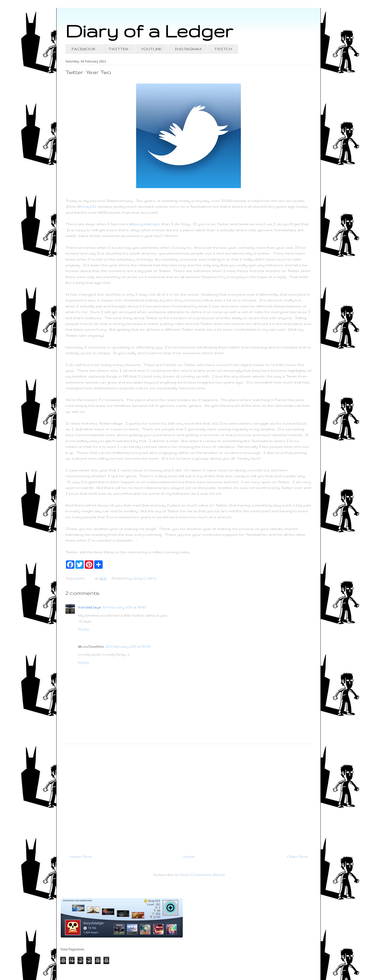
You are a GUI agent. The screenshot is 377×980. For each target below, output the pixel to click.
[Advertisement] (188, 797)
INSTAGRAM (188, 49)
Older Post (297, 857)
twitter (80, 578)
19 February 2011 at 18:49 (124, 607)
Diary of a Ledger (149, 31)
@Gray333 (87, 206)
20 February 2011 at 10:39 (128, 646)
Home (189, 857)
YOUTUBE (151, 49)
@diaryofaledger (145, 224)
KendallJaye (90, 607)
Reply (83, 629)
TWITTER (118, 49)
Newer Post (81, 857)
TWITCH (223, 49)
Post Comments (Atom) (202, 875)
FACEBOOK (84, 49)
